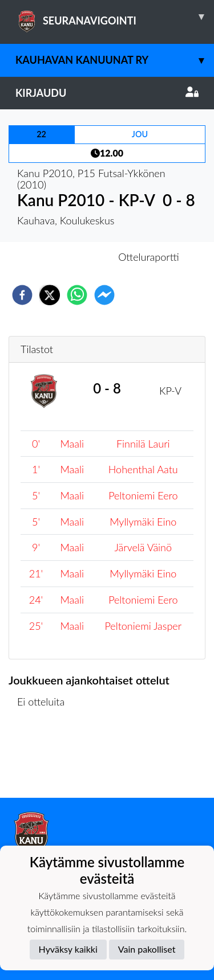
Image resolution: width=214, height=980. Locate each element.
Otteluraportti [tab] (149, 257)
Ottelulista (45, 759)
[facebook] (22, 295)
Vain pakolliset (147, 949)
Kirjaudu (107, 93)
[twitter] (50, 295)
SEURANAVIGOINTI (115, 17)
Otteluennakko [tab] (67, 257)
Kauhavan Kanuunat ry (115, 60)
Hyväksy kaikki (68, 949)
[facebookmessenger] (104, 295)
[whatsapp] (77, 295)
